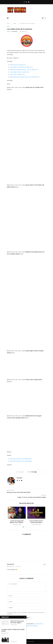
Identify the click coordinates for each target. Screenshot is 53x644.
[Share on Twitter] (32, 472)
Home (8, 23)
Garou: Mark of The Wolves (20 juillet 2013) (21, 67)
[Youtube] (29, 2)
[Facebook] (24, 2)
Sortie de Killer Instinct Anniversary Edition (36, 522)
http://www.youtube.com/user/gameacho (21, 459)
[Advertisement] (26, 549)
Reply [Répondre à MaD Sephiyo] (45, 564)
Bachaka (15, 31)
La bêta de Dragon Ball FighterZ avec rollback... (17, 522)
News (15, 23)
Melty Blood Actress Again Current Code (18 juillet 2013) (25, 77)
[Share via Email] (36, 472)
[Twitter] (26, 2)
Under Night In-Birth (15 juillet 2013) (19, 72)
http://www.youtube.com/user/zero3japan (21, 461)
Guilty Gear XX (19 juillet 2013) (18, 65)
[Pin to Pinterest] (34, 472)
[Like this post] (29, 472)
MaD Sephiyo (11, 564)
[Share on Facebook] (31, 472)
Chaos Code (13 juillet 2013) (17, 74)
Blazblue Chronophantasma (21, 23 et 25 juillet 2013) (24, 70)
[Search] (45, 18)
